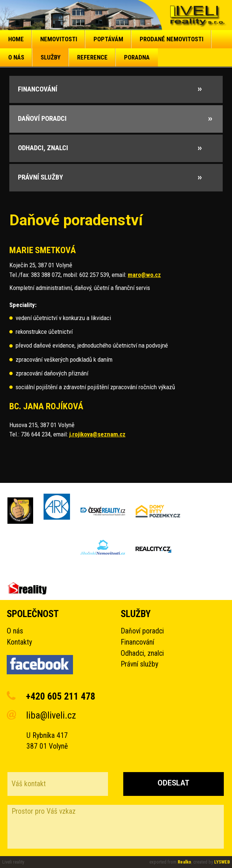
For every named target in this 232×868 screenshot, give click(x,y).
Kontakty (19, 642)
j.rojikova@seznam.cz (97, 434)
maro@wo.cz (144, 275)
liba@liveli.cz (51, 715)
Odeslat (174, 783)
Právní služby (139, 664)
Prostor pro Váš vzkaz (115, 827)
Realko (184, 862)
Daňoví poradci (142, 631)
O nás (15, 631)
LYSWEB (222, 862)
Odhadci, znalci (142, 653)
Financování (137, 642)
